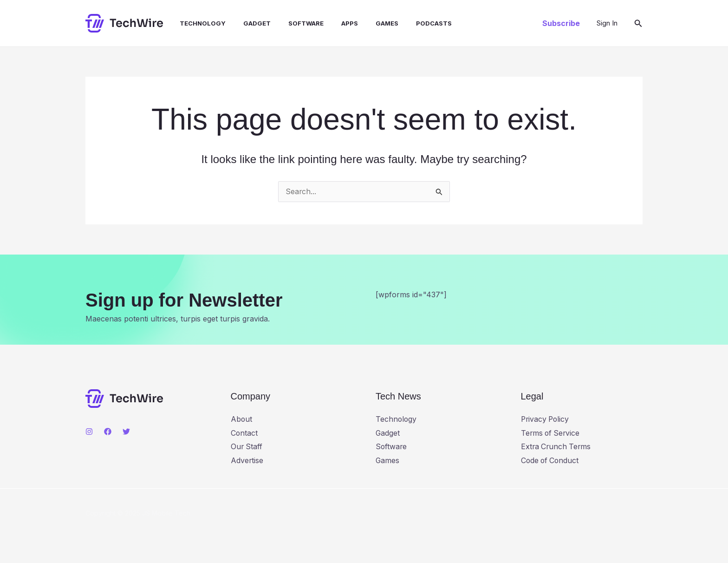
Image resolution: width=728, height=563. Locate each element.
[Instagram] (89, 431)
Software (293, 23)
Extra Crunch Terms (557, 446)
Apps (334, 23)
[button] (561, 23)
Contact (244, 432)
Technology (196, 23)
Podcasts (413, 23)
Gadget (247, 23)
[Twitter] (126, 431)
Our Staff (247, 446)
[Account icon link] (607, 23)
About (242, 419)
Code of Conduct (551, 460)
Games (369, 23)
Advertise (247, 460)
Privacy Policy (546, 419)
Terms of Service (551, 432)
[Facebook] (108, 431)
